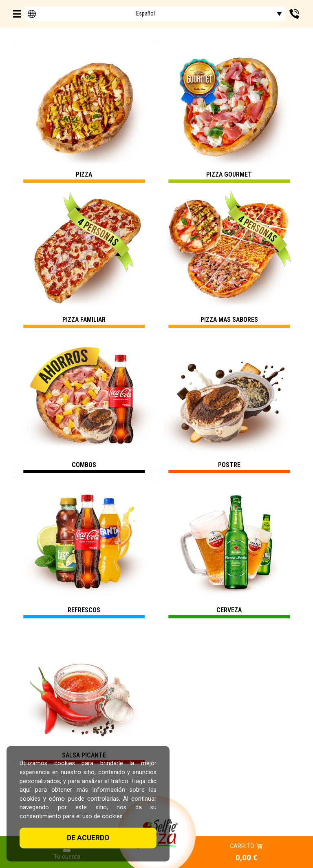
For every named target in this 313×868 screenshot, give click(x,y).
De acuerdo (88, 838)
